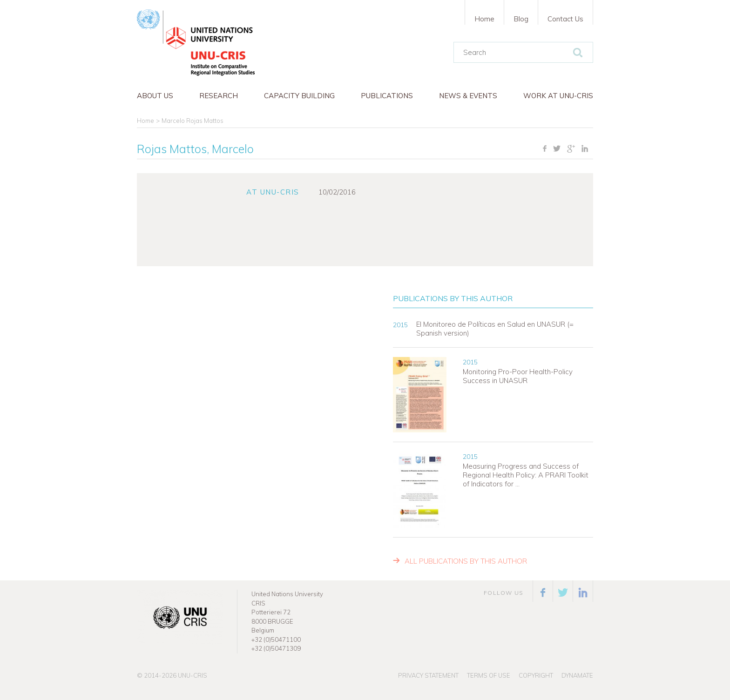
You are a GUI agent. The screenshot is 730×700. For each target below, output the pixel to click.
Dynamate (577, 675)
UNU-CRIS (193, 675)
